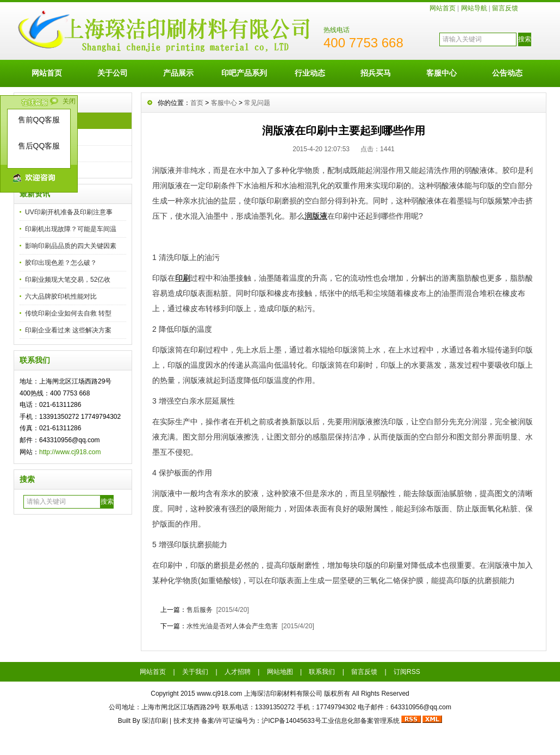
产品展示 (178, 73)
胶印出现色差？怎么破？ (61, 263)
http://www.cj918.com (70, 452)
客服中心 (441, 73)
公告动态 (507, 73)
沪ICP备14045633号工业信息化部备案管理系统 (330, 721)
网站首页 (443, 8)
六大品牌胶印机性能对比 (61, 296)
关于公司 (113, 73)
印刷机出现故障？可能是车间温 (71, 229)
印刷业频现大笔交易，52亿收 (68, 280)
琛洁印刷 (155, 721)
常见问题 (257, 103)
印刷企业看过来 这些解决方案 (68, 330)
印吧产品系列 (244, 73)
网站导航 (474, 8)
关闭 (69, 101)
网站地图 (280, 672)
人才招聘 (238, 672)
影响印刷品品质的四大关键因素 (71, 246)
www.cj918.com (219, 694)
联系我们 (322, 672)
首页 (197, 103)
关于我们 (195, 672)
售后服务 (200, 610)
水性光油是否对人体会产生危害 (232, 626)
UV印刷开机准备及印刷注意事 (69, 212)
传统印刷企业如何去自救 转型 (68, 313)
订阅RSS (407, 672)
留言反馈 (505, 8)
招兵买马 (376, 73)
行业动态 (310, 73)
